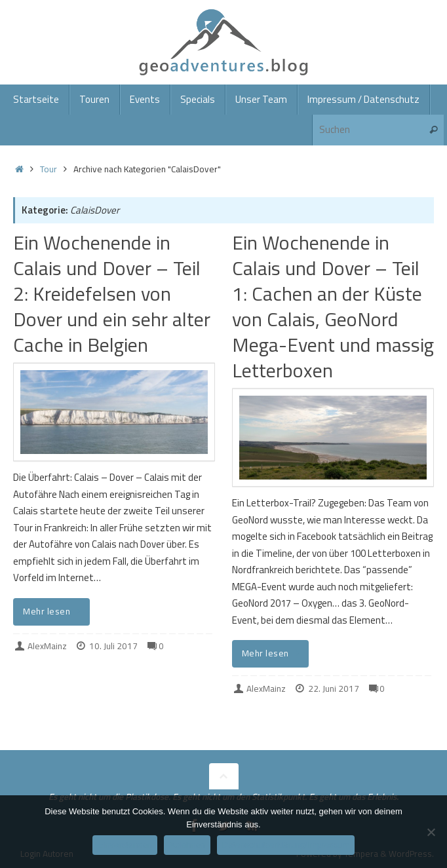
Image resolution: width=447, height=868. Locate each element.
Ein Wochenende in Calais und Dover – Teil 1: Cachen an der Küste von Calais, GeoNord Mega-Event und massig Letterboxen (333, 306)
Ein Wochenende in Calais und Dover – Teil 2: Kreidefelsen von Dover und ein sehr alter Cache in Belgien (112, 293)
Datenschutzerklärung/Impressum (286, 845)
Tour (49, 169)
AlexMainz (47, 646)
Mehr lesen (54, 611)
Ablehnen (187, 845)
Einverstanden (125, 845)
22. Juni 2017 (334, 689)
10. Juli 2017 (113, 646)
